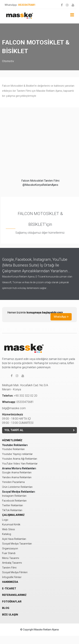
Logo (5, 520)
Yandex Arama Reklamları (17, 477)
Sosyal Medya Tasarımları (17, 544)
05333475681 (20, 5)
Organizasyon (10, 548)
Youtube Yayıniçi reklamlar (17, 454)
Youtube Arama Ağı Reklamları (20, 459)
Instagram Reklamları (14, 496)
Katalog (7, 534)
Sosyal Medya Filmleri (15, 572)
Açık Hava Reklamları (14, 539)
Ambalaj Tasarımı (12, 563)
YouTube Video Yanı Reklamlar (20, 464)
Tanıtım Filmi (9, 568)
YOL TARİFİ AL (39, 430)
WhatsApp (61, 317)
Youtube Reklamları (13, 449)
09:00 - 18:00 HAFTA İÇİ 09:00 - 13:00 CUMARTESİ (18, 419)
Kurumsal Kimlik (11, 524)
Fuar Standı (9, 553)
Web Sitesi (8, 529)
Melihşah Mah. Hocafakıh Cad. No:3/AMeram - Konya (25, 387)
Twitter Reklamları (12, 505)
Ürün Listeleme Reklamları (17, 487)
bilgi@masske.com (14, 408)
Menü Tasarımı (11, 558)
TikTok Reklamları (12, 510)
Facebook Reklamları (14, 501)
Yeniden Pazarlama (13, 482)
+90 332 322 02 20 (20, 396)
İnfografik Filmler (12, 577)
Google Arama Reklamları (17, 472)
